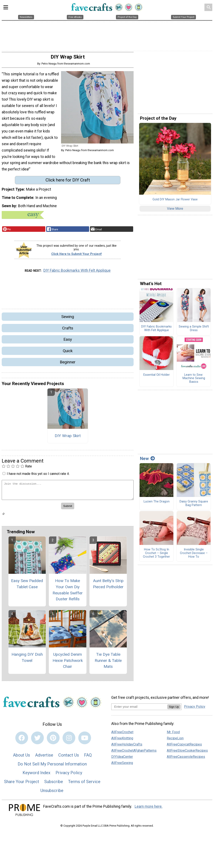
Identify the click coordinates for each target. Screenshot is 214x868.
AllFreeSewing (122, 765)
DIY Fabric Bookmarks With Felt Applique (77, 273)
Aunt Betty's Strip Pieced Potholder (108, 586)
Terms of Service (84, 784)
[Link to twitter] (37, 741)
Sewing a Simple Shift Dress (194, 331)
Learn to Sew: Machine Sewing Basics (194, 381)
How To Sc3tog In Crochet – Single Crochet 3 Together (156, 556)
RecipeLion (175, 741)
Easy (68, 342)
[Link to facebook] (22, 741)
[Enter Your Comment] (68, 493)
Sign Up (174, 710)
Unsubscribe (52, 793)
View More (175, 211)
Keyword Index (36, 775)
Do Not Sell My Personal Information (52, 767)
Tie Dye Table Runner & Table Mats (108, 663)
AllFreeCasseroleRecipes (186, 759)
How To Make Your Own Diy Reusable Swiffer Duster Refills (68, 592)
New (147, 461)
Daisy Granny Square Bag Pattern (194, 506)
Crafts (68, 331)
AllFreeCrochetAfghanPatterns (134, 753)
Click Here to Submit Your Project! (77, 257)
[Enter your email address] (139, 709)
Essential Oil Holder (157, 377)
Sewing (68, 319)
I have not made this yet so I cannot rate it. (38, 476)
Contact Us (69, 758)
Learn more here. (149, 809)
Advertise (44, 758)
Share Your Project (22, 784)
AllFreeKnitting (122, 741)
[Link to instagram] (69, 741)
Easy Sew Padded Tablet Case (27, 586)
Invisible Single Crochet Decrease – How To (194, 556)
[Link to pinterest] (53, 741)
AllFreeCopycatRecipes (184, 747)
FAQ (88, 758)
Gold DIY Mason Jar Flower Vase (175, 202)
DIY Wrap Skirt (68, 438)
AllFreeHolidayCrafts (127, 747)
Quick (68, 353)
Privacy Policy (69, 775)
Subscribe (54, 784)
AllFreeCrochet (122, 735)
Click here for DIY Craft (68, 183)
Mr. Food (173, 735)
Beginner (68, 365)
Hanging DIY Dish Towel (27, 660)
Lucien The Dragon (157, 504)
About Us (21, 758)
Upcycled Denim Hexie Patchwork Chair (68, 663)
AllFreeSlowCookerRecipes (187, 753)
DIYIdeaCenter (122, 759)
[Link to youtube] (85, 741)
